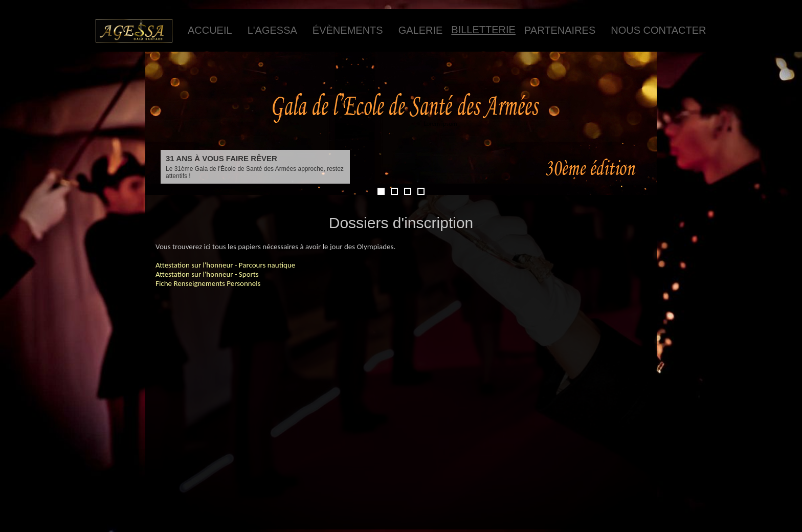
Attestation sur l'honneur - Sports (207, 274)
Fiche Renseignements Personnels (208, 283)
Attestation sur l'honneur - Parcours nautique (225, 265)
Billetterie (483, 30)
